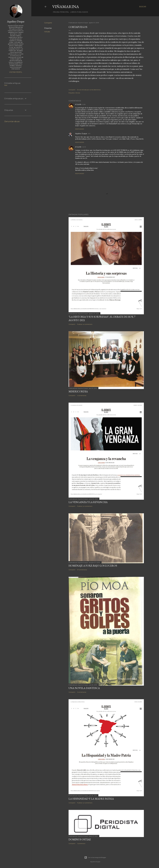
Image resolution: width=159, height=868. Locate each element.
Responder (80, 129)
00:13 (84, 147)
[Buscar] (143, 7)
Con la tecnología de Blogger (95, 857)
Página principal (60, 12)
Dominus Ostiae (80, 839)
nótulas (47, 32)
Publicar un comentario (85, 324)
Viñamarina (66, 7)
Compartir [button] (48, 23)
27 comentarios (82, 570)
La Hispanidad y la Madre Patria (91, 799)
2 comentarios (82, 692)
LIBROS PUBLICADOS (78, 12)
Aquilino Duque (81, 134)
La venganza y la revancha (88, 502)
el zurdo (78, 104)
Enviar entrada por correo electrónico (89, 90)
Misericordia (78, 391)
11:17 (89, 134)
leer (6, 85)
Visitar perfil (16, 72)
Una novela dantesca (84, 688)
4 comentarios (82, 395)
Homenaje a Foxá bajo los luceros (93, 566)
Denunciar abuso (12, 121)
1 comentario (81, 843)
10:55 (84, 104)
